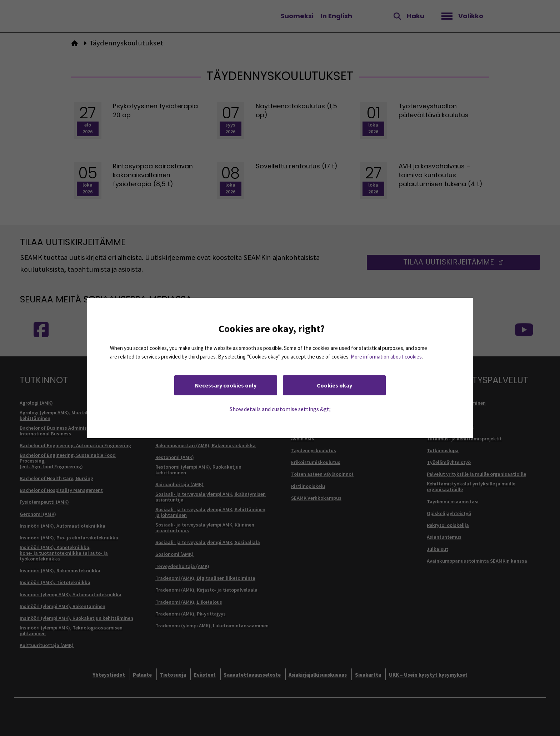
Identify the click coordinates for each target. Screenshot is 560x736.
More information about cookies (386, 357)
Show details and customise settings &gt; (280, 409)
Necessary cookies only (226, 385)
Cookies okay (334, 385)
